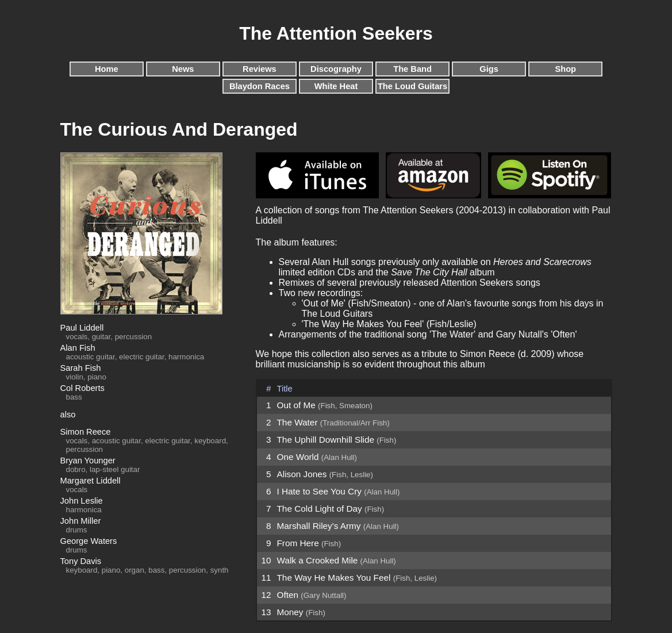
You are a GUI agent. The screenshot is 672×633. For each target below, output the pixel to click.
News (183, 69)
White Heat (336, 86)
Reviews (260, 69)
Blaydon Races (260, 86)
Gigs (489, 69)
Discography (336, 69)
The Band (412, 69)
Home (107, 69)
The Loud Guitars (412, 86)
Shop (565, 69)
